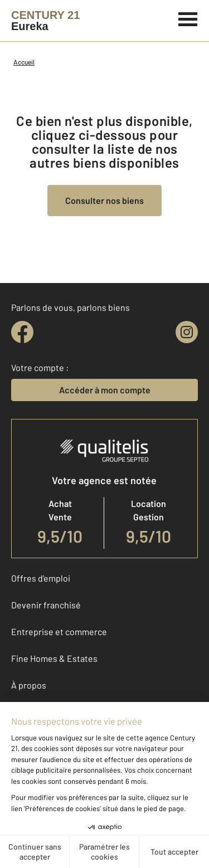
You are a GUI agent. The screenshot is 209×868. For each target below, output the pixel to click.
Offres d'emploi (41, 578)
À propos (29, 685)
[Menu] (188, 18)
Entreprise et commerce (59, 632)
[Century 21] (45, 21)
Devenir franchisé (46, 605)
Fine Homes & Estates (54, 658)
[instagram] (187, 332)
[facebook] (22, 332)
